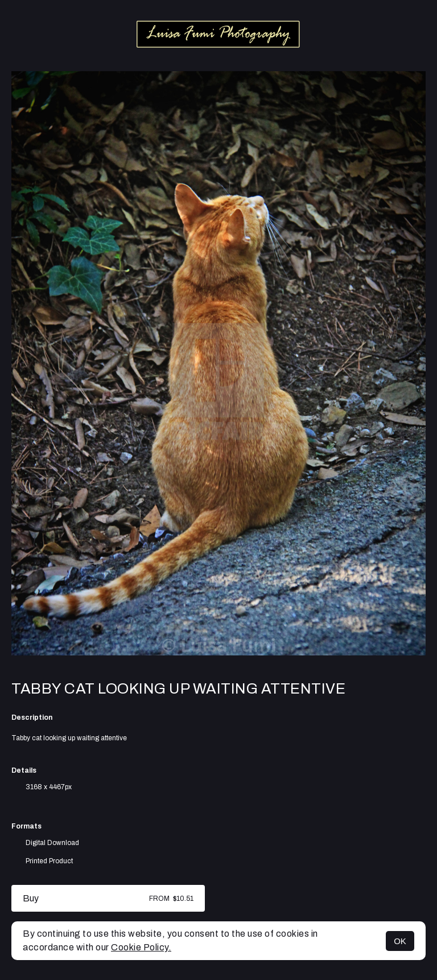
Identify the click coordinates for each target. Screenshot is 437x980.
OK (400, 941)
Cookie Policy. (141, 947)
